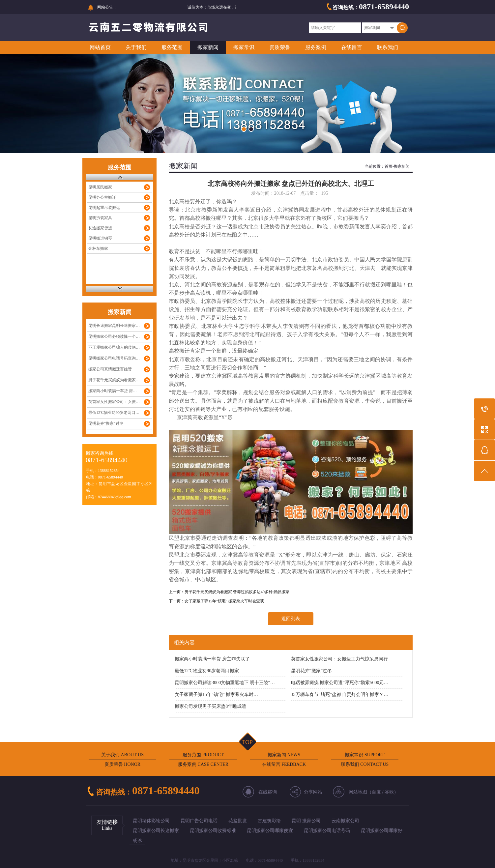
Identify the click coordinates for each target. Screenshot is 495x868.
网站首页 (100, 47)
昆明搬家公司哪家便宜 (270, 831)
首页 (389, 166)
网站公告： (107, 7)
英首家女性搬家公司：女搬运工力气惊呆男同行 (339, 659)
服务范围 (172, 47)
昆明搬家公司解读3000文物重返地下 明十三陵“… (225, 683)
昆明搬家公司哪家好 (382, 831)
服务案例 (316, 47)
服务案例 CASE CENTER (203, 764)
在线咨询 (268, 792)
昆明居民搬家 (100, 187)
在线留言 (352, 47)
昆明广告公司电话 (199, 821)
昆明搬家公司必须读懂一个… (114, 336)
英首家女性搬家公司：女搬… (114, 402)
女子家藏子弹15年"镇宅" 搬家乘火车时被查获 (224, 601)
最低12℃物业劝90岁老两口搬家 (207, 671)
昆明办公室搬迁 (102, 197)
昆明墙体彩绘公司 (151, 821)
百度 (376, 792)
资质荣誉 (280, 47)
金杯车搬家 (98, 248)
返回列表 (291, 619)
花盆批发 (238, 821)
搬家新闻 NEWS (284, 755)
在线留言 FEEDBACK (284, 764)
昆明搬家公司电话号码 (327, 831)
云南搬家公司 (345, 821)
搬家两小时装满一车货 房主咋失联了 (212, 659)
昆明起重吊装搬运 (104, 208)
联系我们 (388, 47)
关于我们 (136, 47)
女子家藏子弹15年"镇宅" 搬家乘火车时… (216, 694)
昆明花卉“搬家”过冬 (106, 423)
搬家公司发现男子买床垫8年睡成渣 (210, 706)
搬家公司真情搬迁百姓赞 (110, 369)
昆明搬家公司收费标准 (213, 831)
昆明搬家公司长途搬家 (156, 831)
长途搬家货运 (100, 228)
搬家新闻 (208, 47)
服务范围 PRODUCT (203, 755)
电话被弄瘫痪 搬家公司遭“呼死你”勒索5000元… (340, 683)
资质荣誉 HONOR (122, 764)
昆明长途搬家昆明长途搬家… (114, 326)
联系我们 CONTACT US (365, 764)
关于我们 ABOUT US (122, 755)
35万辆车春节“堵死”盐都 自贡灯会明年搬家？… (340, 694)
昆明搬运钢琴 (100, 238)
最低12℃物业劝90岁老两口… (114, 413)
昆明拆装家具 (100, 218)
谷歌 (389, 792)
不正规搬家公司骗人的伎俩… (114, 347)
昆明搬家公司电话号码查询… (114, 358)
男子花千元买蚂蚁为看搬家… (114, 380)
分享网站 (313, 792)
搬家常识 (244, 47)
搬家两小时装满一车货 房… (113, 391)
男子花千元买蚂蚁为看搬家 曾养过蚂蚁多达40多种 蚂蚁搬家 (237, 592)
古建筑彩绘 (269, 821)
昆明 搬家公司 (306, 821)
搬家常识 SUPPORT (364, 755)
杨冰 (137, 840)
